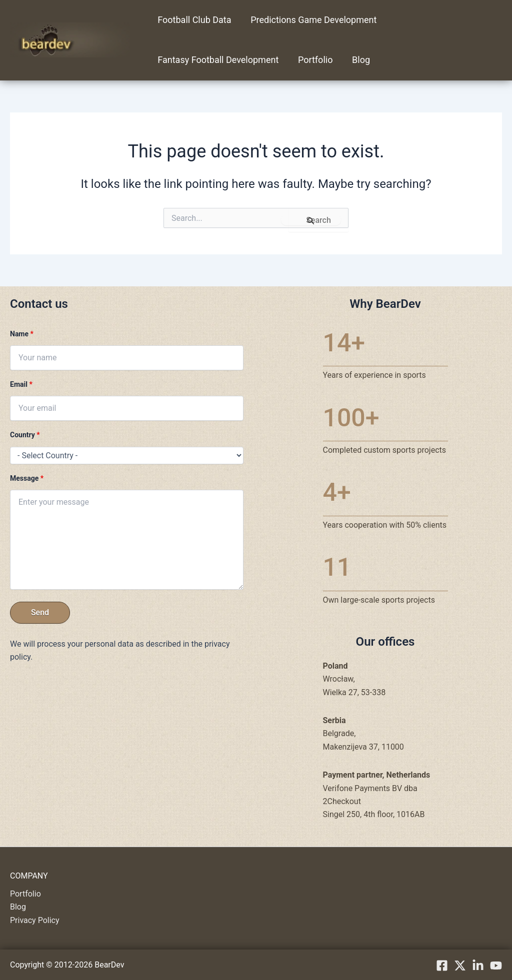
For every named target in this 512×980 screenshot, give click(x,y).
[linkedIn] (478, 966)
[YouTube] (496, 966)
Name (22, 334)
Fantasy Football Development (217, 60)
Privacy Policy (35, 920)
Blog (357, 60)
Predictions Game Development (311, 20)
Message (27, 478)
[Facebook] (442, 966)
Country (25, 435)
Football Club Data (194, 20)
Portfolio (313, 60)
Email (21, 384)
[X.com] (460, 966)
